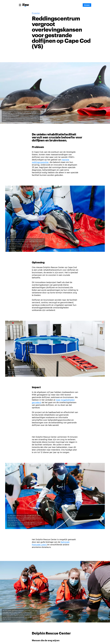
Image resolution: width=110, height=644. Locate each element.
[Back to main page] (26, 5)
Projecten (36, 13)
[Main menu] (20, 5)
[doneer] (87, 5)
